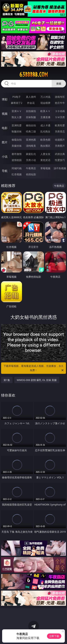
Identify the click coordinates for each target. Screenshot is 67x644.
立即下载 (54, 636)
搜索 (59, 84)
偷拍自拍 (31, 125)
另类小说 (31, 160)
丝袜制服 (31, 117)
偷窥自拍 (17, 140)
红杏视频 (17, 174)
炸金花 (31, 103)
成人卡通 (45, 125)
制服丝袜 (17, 131)
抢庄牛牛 (60, 103)
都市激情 (17, 154)
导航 (5, 171)
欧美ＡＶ (45, 111)
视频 (5, 114)
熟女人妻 (17, 117)
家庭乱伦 (31, 154)
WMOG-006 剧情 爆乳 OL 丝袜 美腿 (37, 380)
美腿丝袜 (17, 146)
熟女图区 (45, 146)
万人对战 (45, 97)
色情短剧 (31, 174)
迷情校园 (17, 160)
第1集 (7, 380)
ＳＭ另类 (60, 117)
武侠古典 (60, 154)
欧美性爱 (60, 125)
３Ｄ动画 (60, 111)
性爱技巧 (60, 160)
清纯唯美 (31, 146)
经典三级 (31, 131)
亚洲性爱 (17, 125)
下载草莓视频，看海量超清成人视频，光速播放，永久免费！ (34, 368)
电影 (5, 128)
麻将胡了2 (17, 103)
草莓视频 (45, 168)
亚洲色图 (31, 140)
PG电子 (17, 97)
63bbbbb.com (34, 75)
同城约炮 (17, 168)
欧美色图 (45, 140)
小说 (5, 157)
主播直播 (45, 117)
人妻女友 (45, 154)
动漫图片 (60, 140)
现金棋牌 (45, 103)
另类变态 (60, 131)
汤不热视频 (60, 168)
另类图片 (60, 146)
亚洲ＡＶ (17, 111)
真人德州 (31, 97)
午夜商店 (31, 168)
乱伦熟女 (45, 131)
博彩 (5, 99)
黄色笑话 (45, 160)
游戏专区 (60, 97)
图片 (5, 142)
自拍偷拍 (31, 111)
